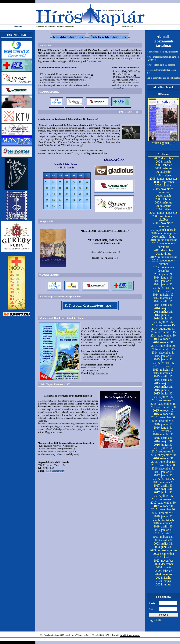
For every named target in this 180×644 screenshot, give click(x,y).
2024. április (164, 578)
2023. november (164, 561)
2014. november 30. (164, 346)
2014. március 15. (163, 295)
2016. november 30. (164, 465)
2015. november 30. (164, 417)
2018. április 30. (164, 526)
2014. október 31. (163, 342)
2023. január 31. (164, 530)
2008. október (163, 185)
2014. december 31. (163, 353)
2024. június (163, 584)
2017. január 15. (164, 472)
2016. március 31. (163, 434)
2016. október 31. (163, 458)
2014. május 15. (163, 308)
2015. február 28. (163, 366)
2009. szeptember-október (164, 218)
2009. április (164, 206)
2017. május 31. (163, 489)
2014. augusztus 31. (163, 329)
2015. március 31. (163, 373)
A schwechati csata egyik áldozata (162, 52)
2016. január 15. (164, 424)
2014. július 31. (164, 322)
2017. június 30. (163, 492)
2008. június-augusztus (164, 179)
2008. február (163, 165)
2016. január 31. (164, 428)
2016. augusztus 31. (163, 451)
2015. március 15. (163, 370)
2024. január (164, 567)
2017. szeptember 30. (163, 503)
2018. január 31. (164, 516)
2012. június (163, 254)
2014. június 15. (163, 315)
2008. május (163, 175)
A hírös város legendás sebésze (161, 65)
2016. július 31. (164, 448)
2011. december (164, 250)
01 (46, 182)
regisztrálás (156, 620)
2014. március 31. (163, 298)
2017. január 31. (164, 475)
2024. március (163, 574)
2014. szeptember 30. (163, 335)
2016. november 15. (164, 462)
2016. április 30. (164, 438)
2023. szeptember (163, 554)
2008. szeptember (163, 182)
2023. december (163, 564)
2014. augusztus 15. (163, 325)
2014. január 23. (164, 281)
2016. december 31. (163, 468)
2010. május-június (163, 237)
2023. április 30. (164, 540)
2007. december (163, 158)
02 (53, 182)
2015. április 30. (164, 380)
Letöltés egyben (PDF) (164, 143)
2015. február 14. (163, 363)
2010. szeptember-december (164, 245)
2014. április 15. (164, 301)
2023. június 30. (163, 547)
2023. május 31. (163, 543)
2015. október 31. (163, 414)
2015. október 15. (163, 410)
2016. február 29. (163, 431)
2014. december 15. (163, 349)
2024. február (163, 571)
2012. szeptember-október (164, 262)
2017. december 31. (163, 513)
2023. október (163, 557)
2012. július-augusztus (164, 257)
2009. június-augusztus (164, 213)
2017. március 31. (163, 482)
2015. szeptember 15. (163, 404)
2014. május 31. (163, 312)
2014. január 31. (164, 284)
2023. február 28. (163, 533)
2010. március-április (164, 233)
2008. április (164, 172)
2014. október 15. (163, 339)
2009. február (163, 199)
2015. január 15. (164, 356)
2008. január (164, 162)
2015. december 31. (163, 421)
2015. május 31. (163, 387)
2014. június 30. (163, 318)
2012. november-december (163, 269)
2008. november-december (163, 191)
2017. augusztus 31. (163, 499)
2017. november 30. (164, 509)
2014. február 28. (163, 291)
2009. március (163, 202)
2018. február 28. (163, 520)
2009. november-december (163, 225)
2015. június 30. (163, 393)
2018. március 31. (163, 523)
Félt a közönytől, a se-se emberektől (163, 78)
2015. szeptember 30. (163, 407)
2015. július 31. (164, 397)
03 (60, 182)
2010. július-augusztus (164, 240)
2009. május (163, 209)
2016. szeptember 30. (163, 455)
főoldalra (18, 26)
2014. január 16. (164, 277)
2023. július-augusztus (164, 550)
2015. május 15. (163, 383)
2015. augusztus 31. (163, 400)
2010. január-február (163, 230)
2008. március (163, 168)
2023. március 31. (163, 537)
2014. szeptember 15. (163, 332)
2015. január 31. (164, 359)
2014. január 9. (164, 274)
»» (99, 61)
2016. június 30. (163, 445)
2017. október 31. (163, 506)
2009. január (164, 196)
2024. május (163, 581)
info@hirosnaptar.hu (99, 373)
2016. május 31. (163, 441)
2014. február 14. (163, 288)
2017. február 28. (163, 479)
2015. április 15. (164, 376)
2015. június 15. (163, 390)
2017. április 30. (164, 486)
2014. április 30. (164, 305)
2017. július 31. (164, 496)
